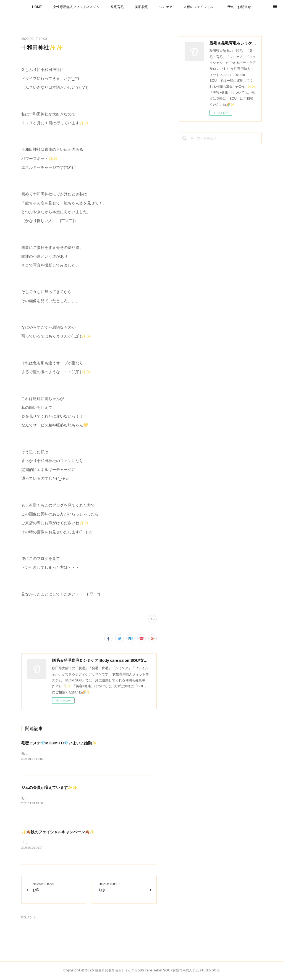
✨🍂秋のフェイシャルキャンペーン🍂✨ (58, 833)
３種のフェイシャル (198, 7)
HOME (37, 7)
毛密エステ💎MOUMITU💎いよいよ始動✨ (59, 743)
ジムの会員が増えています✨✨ (49, 788)
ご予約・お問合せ (238, 7)
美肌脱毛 (141, 7)
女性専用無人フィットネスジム (76, 7)
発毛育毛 (117, 7)
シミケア (166, 7)
